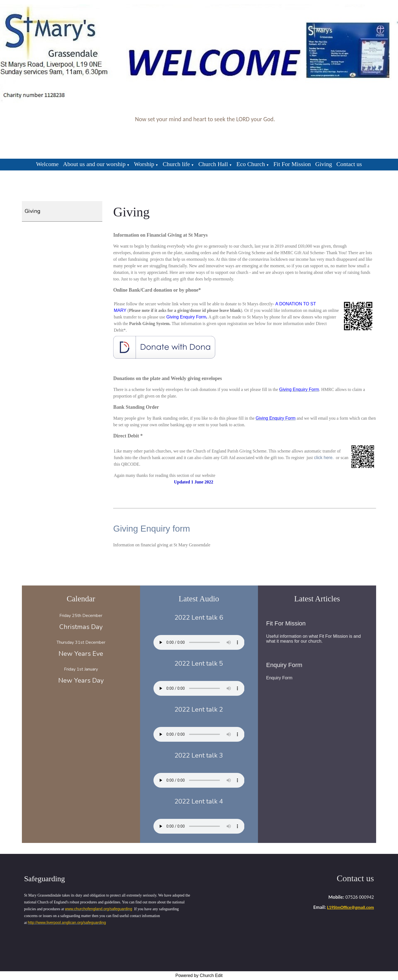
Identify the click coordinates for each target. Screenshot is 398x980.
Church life (176, 164)
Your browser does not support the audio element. (199, 642)
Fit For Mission (292, 164)
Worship (144, 164)
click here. (324, 458)
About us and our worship (94, 164)
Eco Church (251, 164)
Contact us (349, 164)
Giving (324, 164)
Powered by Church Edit (199, 975)
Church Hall (213, 164)
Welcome (47, 164)
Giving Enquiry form (152, 529)
